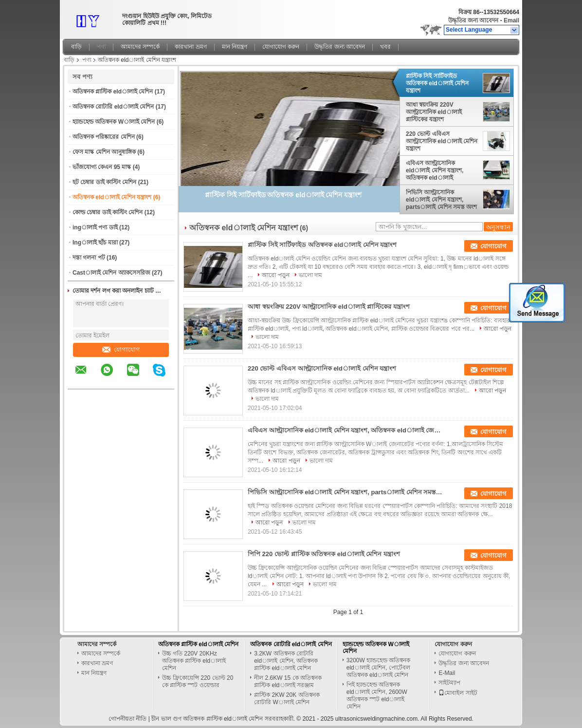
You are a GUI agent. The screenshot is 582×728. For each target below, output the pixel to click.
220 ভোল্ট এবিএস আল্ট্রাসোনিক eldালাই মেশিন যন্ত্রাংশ (442, 141)
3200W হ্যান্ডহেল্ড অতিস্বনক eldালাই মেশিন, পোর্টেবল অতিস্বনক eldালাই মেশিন (379, 668)
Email (511, 20)
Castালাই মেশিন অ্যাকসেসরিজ (111, 273)
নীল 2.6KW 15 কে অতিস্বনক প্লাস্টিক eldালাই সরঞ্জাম (288, 681)
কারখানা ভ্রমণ (191, 47)
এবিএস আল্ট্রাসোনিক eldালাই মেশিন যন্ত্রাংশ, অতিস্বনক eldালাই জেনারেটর (435, 170)
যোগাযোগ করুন (281, 47)
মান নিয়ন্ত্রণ (235, 47)
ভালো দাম (310, 275)
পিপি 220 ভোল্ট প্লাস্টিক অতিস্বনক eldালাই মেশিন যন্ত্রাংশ (324, 554)
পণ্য (101, 47)
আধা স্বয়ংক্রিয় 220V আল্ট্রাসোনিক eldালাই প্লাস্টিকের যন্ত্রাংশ (434, 112)
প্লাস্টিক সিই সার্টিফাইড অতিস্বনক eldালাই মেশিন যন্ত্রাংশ (437, 83)
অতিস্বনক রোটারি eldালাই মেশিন (113, 107)
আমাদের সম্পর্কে (140, 47)
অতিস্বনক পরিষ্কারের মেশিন (104, 137)
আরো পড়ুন (275, 275)
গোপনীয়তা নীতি (127, 719)
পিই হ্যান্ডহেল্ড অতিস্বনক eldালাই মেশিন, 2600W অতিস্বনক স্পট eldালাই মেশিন (377, 696)
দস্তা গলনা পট (89, 258)
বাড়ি (76, 47)
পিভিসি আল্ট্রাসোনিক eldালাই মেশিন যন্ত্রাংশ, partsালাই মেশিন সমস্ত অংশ (441, 200)
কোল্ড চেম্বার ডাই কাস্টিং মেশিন (108, 212)
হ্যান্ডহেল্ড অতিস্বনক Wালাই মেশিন (114, 122)
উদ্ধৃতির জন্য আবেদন (473, 20)
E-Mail (447, 673)
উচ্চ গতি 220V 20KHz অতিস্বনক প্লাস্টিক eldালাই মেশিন (194, 661)
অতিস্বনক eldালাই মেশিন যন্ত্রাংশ (112, 197)
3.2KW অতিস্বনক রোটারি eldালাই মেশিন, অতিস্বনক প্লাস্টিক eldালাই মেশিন (286, 661)
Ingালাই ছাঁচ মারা (95, 243)
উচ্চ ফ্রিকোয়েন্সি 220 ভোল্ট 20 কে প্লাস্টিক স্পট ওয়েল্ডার (198, 681)
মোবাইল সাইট (458, 693)
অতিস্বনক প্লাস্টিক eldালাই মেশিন (113, 92)
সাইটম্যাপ (449, 683)
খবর (385, 47)
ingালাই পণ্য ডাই (95, 227)
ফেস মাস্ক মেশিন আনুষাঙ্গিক (104, 152)
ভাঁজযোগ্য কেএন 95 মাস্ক (102, 167)
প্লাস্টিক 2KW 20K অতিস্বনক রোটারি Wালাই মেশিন (287, 699)
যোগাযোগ (121, 349)
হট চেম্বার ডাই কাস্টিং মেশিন (104, 182)
